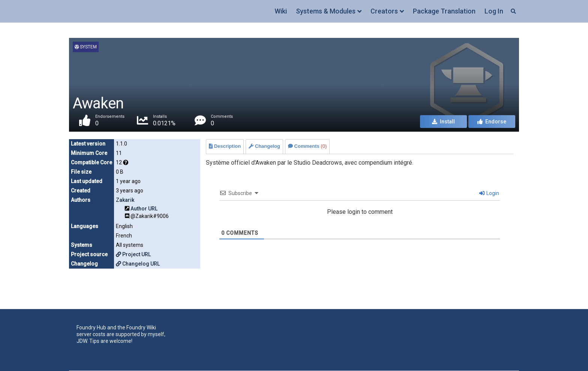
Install (443, 122)
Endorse (492, 122)
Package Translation (444, 11)
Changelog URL (138, 264)
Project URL (133, 254)
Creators (384, 11)
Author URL (144, 209)
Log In (494, 11)
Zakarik (125, 200)
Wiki (281, 11)
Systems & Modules (326, 11)
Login (489, 193)
